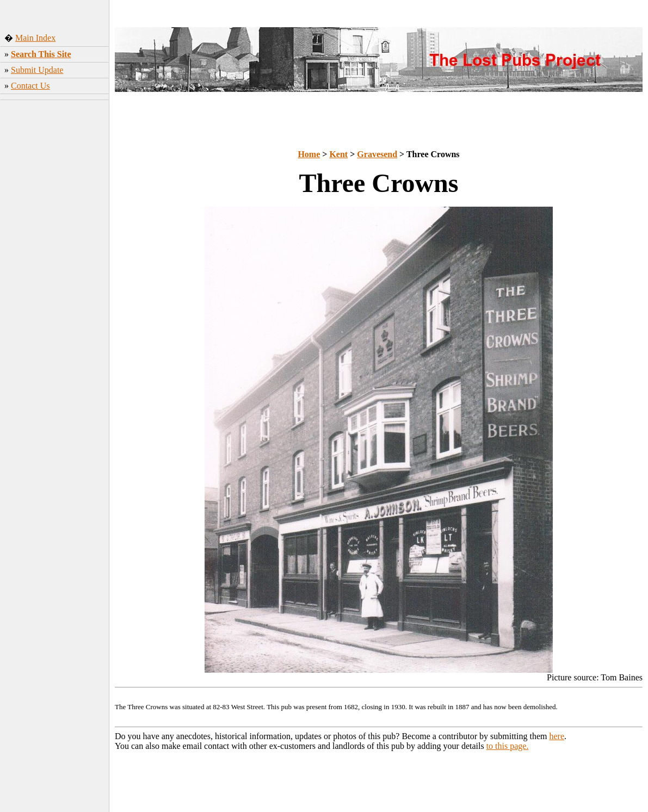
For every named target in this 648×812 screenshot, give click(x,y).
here (557, 736)
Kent (338, 154)
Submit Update (37, 70)
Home (309, 154)
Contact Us (30, 86)
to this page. (508, 746)
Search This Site (41, 54)
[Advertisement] (55, 275)
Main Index (35, 38)
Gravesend (377, 154)
